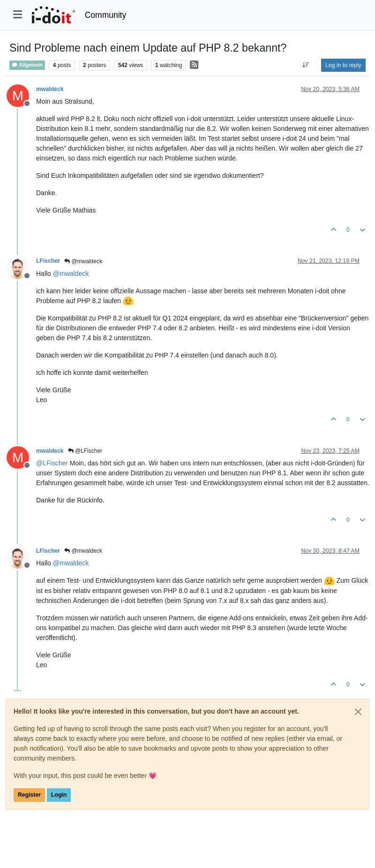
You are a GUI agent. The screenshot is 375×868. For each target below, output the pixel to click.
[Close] (358, 712)
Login (59, 795)
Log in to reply (343, 65)
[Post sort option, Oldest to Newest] (306, 65)
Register (29, 795)
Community (106, 15)
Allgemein (27, 65)
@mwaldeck (83, 261)
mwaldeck (50, 89)
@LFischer (85, 451)
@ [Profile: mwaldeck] (71, 274)
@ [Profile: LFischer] (52, 463)
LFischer (48, 261)
